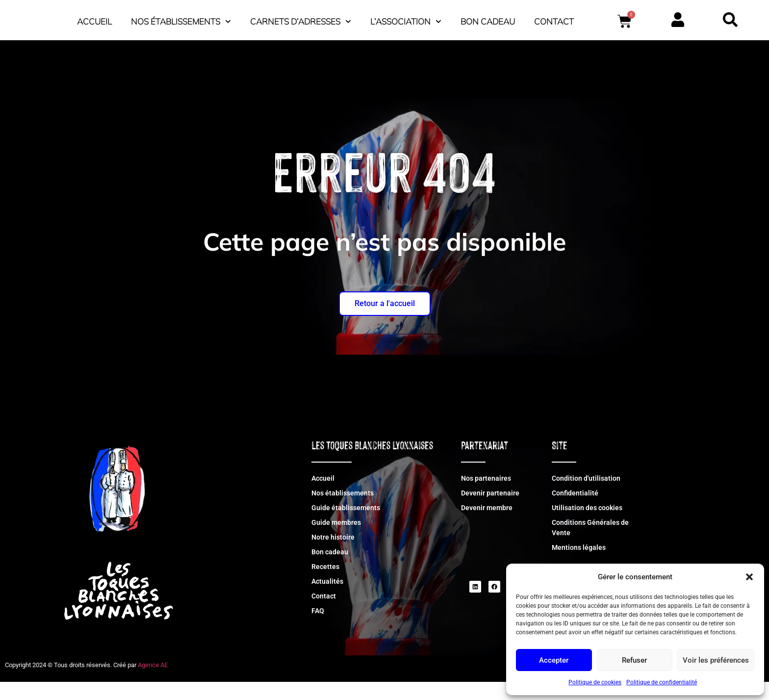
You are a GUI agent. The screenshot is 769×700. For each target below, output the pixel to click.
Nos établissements (319, 19)
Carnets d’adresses (438, 19)
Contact (435, 41)
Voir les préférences (716, 660)
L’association (544, 19)
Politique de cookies (595, 682)
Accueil (232, 19)
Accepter (554, 660)
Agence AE (153, 683)
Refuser (634, 660)
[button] (749, 571)
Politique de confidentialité (662, 682)
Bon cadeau (626, 19)
